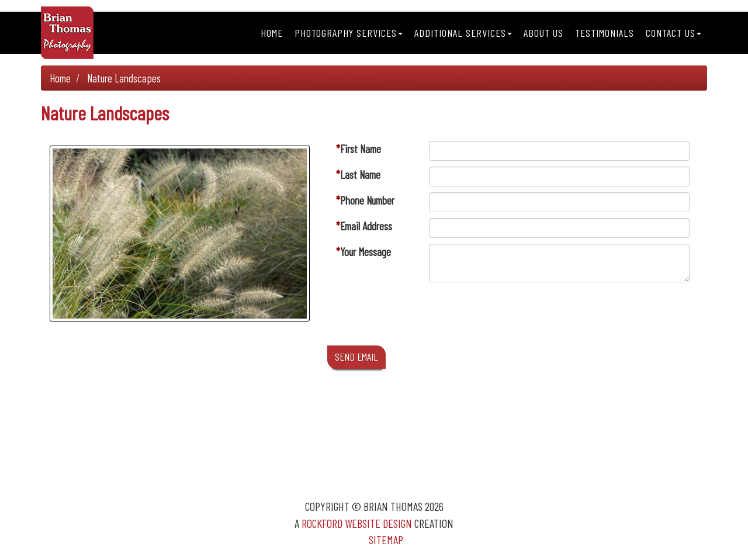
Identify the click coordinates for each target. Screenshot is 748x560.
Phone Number (367, 200)
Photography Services (349, 33)
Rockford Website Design (357, 523)
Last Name (360, 174)
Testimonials (605, 33)
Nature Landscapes (124, 78)
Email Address (366, 226)
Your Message (366, 252)
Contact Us (673, 33)
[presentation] (518, 317)
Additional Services (463, 33)
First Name (361, 149)
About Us (543, 33)
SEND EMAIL (356, 357)
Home (272, 33)
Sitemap (386, 540)
